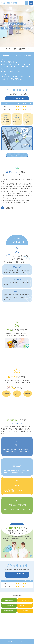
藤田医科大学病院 (9, 605)
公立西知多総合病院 (9, 611)
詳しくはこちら (17, 155)
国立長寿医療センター (25, 600)
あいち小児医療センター (25, 605)
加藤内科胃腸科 (9, 3)
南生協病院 (25, 611)
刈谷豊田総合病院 (9, 600)
